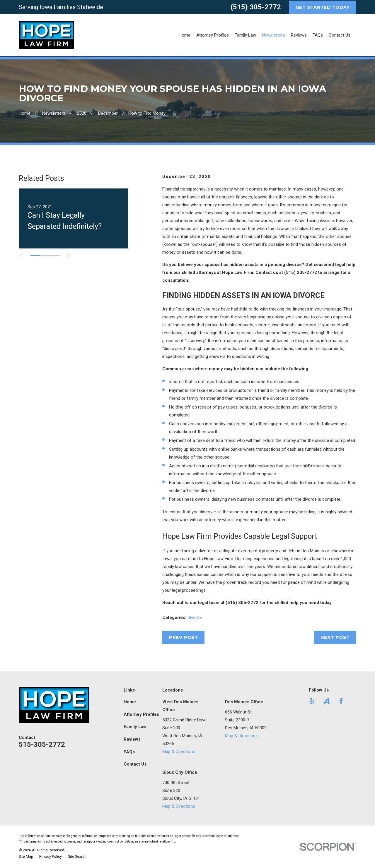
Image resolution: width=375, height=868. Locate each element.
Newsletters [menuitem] (273, 35)
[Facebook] (341, 701)
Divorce (195, 617)
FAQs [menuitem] (318, 35)
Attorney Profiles (141, 714)
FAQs (129, 752)
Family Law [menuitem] (245, 35)
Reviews (132, 739)
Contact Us (135, 764)
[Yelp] (312, 701)
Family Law (135, 727)
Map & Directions (179, 752)
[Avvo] (327, 701)
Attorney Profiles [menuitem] (213, 35)
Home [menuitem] (185, 35)
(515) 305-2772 (256, 7)
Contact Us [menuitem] (340, 35)
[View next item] (69, 256)
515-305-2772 (42, 745)
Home (130, 702)
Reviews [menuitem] (299, 35)
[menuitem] (26, 857)
